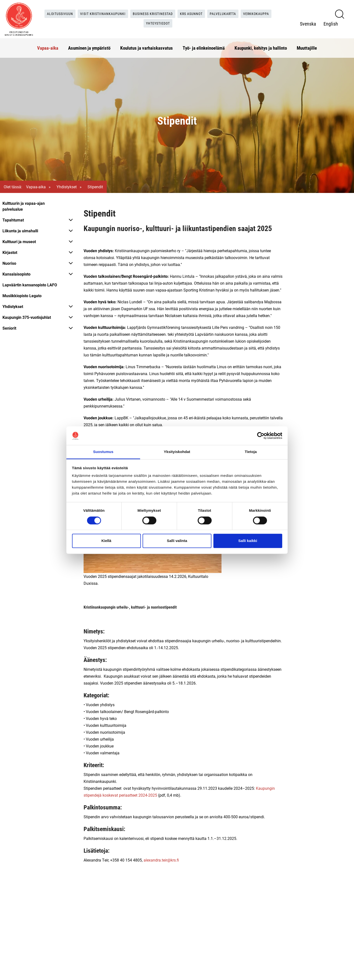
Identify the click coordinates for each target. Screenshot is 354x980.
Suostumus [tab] (103, 452)
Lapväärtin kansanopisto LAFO (30, 285)
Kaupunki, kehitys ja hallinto (261, 45)
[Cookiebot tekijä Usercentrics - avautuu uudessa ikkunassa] (261, 436)
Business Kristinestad (152, 12)
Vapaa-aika (48, 45)
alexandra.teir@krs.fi (161, 860)
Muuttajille (307, 45)
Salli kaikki (248, 541)
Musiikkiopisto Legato (22, 296)
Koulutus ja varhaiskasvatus (147, 45)
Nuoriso (9, 263)
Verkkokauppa (266, 12)
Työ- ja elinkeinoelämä (204, 45)
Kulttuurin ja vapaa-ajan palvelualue (24, 206)
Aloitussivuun (51, 12)
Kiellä (106, 541)
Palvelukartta (230, 12)
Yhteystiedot (159, 22)
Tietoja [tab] (251, 452)
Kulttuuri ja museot (19, 241)
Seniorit (9, 328)
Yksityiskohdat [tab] (177, 452)
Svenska (308, 23)
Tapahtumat (13, 220)
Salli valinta (177, 541)
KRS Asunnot (195, 12)
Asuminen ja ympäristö (89, 45)
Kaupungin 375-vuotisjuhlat (27, 317)
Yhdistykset (67, 187)
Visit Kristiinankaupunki (98, 12)
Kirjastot (10, 252)
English (331, 23)
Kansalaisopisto (16, 274)
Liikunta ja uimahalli (20, 231)
